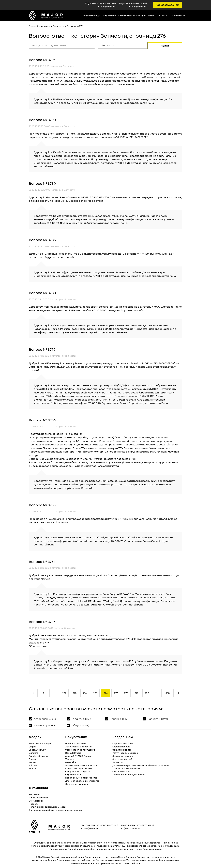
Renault (55, 857)
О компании (36, 800)
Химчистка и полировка (126, 768)
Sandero (33, 752)
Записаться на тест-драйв (80, 749)
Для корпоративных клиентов (82, 780)
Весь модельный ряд (40, 743)
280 (147, 693)
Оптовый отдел (121, 771)
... (54, 693)
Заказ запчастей (122, 759)
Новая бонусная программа (81, 777)
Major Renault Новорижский (100, 825)
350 (168, 693)
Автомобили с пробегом (79, 746)
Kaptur (33, 762)
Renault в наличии (75, 743)
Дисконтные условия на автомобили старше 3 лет (141, 765)
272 (64, 693)
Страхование (73, 774)
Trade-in (70, 759)
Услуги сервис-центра (125, 752)
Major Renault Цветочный (138, 825)
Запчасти (58, 26)
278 (126, 693)
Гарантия (118, 762)
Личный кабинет (38, 797)
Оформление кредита (78, 771)
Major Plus (71, 762)
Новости (163, 15)
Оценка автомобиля (77, 784)
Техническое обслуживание (128, 774)
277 (116, 693)
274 (85, 693)
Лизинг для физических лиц (81, 765)
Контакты (34, 794)
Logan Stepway (37, 749)
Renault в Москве (39, 26)
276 (106, 693)
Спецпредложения (145, 15)
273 (75, 693)
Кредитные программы (79, 768)
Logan (32, 746)
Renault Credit (73, 752)
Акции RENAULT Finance (79, 756)
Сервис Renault (121, 746)
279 (137, 693)
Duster (32, 759)
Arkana (33, 765)
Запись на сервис (123, 756)
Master (33, 768)
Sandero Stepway (39, 756)
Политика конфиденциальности (47, 806)
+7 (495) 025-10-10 (107, 6)
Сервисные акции (123, 743)
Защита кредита (122, 749)
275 (95, 693)
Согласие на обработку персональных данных (56, 810)
